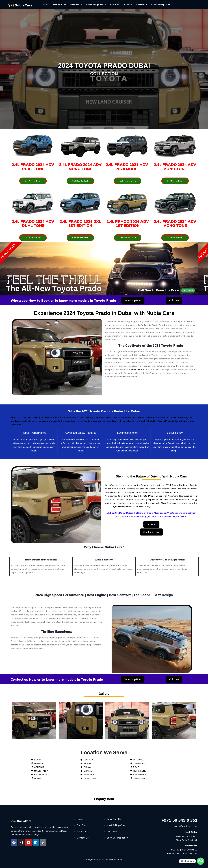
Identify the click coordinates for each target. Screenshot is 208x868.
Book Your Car (59, 5)
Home (46, 5)
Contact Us (142, 5)
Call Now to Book (33, 181)
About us (114, 5)
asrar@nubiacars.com (186, 826)
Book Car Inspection (161, 5)
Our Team (128, 5)
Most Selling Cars (94, 5)
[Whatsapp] (201, 861)
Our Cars (74, 5)
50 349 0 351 (179, 820)
